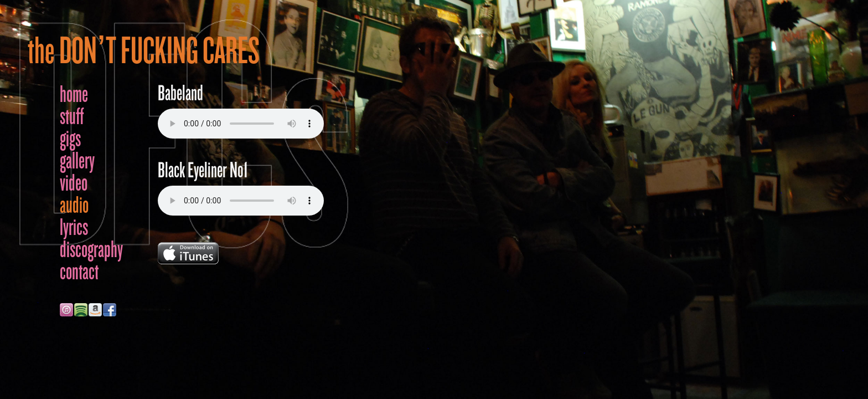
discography (91, 249)
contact (79, 272)
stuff (72, 116)
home (74, 94)
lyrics (74, 227)
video (74, 183)
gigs (70, 139)
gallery (77, 161)
